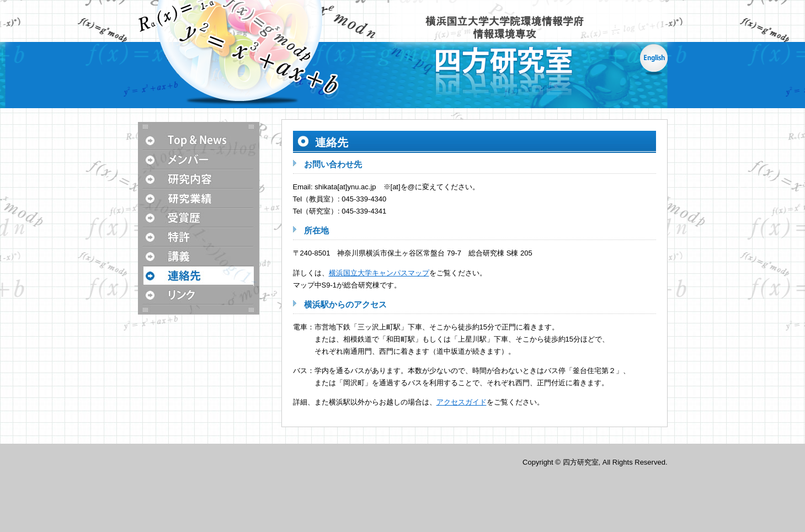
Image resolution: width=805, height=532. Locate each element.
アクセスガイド (462, 402)
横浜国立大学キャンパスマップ (379, 273)
